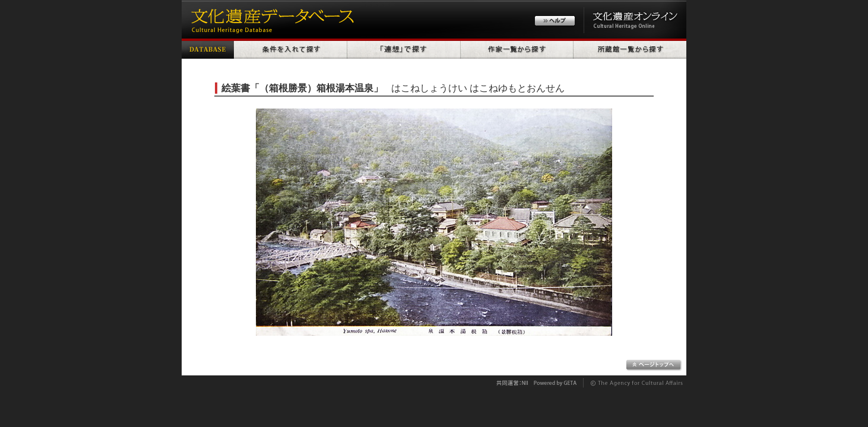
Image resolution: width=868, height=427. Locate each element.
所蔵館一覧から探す (630, 49)
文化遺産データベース (271, 19)
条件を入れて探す (291, 49)
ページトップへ (654, 365)
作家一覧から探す (517, 49)
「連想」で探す (404, 49)
